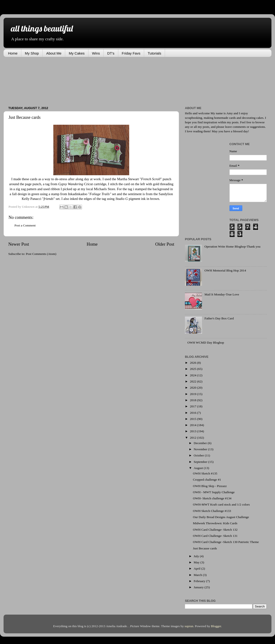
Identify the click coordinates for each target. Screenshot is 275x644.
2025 (193, 369)
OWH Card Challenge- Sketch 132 (215, 530)
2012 (193, 438)
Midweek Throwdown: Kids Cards (215, 523)
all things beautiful (42, 28)
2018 (193, 400)
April (197, 568)
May (197, 562)
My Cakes (77, 53)
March (198, 575)
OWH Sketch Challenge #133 (212, 511)
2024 (193, 375)
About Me (54, 53)
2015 (193, 419)
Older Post (165, 244)
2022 (193, 381)
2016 (193, 413)
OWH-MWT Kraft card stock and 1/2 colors (221, 504)
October (199, 455)
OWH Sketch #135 (205, 473)
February (200, 581)
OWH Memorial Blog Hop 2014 (225, 270)
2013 (193, 431)
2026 (193, 363)
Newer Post (19, 244)
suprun (189, 626)
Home (13, 53)
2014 (193, 425)
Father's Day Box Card (219, 318)
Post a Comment (25, 225)
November (201, 449)
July (197, 556)
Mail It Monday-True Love (222, 294)
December (201, 443)
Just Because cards (205, 548)
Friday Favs (131, 53)
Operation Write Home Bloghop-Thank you (232, 246)
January (199, 587)
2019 (193, 394)
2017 (193, 406)
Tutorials (154, 53)
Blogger (216, 626)
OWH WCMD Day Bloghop (206, 343)
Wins (96, 53)
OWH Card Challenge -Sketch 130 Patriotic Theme (226, 542)
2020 (193, 388)
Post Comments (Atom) (41, 254)
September (201, 462)
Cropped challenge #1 (207, 480)
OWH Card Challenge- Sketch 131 (215, 536)
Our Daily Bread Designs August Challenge (221, 517)
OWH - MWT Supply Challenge (214, 492)
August (199, 468)
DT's (111, 53)
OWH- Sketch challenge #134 (212, 498)
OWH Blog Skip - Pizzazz (210, 486)
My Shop (32, 53)
